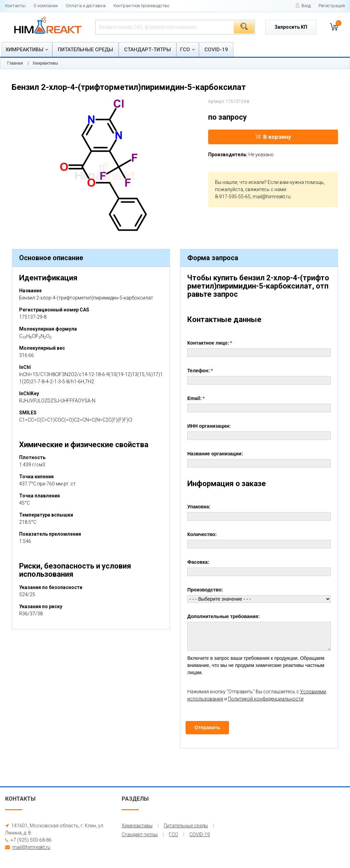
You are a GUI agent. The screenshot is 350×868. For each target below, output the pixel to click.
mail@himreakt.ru (272, 197)
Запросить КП (291, 27)
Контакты (15, 6)
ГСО (185, 50)
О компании (46, 6)
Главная (15, 63)
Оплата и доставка (86, 6)
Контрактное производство (141, 6)
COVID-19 (216, 50)
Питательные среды (85, 50)
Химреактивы (24, 50)
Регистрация (332, 6)
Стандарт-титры (147, 50)
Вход (303, 6)
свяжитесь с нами (266, 189)
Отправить (207, 727)
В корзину (273, 137)
